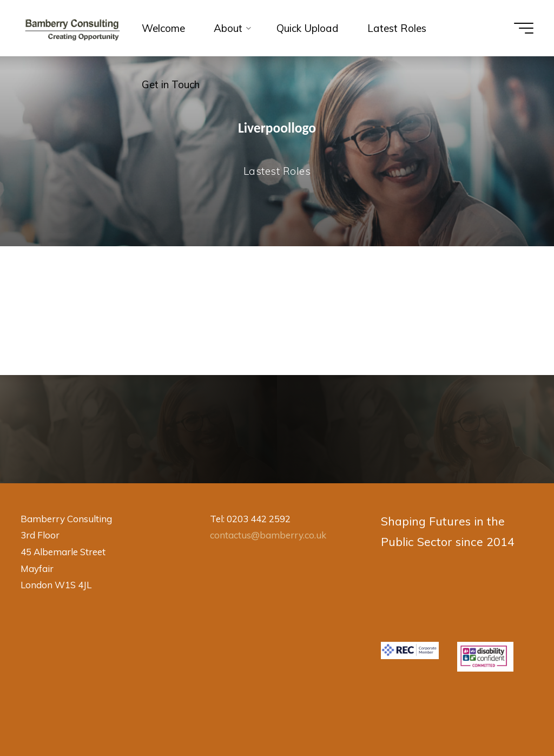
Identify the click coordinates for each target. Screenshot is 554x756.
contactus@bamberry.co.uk (268, 535)
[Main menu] (524, 28)
